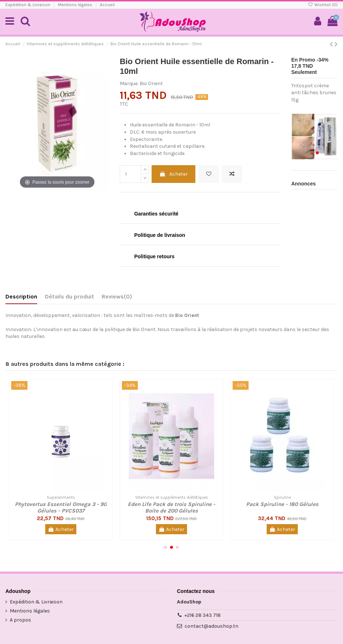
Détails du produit (69, 296)
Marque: (129, 83)
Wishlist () (323, 5)
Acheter (173, 174)
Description (21, 296)
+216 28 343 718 (203, 615)
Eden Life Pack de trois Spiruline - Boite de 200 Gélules (171, 507)
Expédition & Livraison (28, 5)
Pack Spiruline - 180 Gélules (282, 504)
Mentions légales (76, 5)
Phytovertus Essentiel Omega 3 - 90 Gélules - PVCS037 (61, 507)
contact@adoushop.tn (211, 626)
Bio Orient (151, 83)
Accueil (107, 5)
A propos (20, 620)
